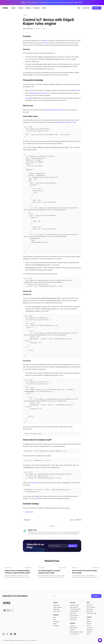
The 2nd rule (27, 361)
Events (55, 624)
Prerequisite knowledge (33, 80)
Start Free (97, 8)
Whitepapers (56, 622)
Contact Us (89, 632)
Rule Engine (27, 520)
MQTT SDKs (90, 611)
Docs (55, 617)
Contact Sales (86, 8)
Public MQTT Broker (92, 613)
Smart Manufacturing (75, 609)
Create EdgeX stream (30, 116)
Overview (27, 36)
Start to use (28, 106)
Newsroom (89, 622)
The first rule (27, 294)
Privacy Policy (34, 640)
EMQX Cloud (56, 605)
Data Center (73, 613)
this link (32, 90)
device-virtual (45, 43)
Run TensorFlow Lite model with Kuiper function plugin (85, 572)
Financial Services (74, 634)
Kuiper (46, 41)
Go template (29, 98)
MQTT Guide (90, 609)
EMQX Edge (56, 609)
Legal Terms (90, 630)
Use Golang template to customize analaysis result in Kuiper (49, 572)
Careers (89, 626)
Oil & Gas (72, 630)
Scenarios (26, 49)
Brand (88, 634)
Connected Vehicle (74, 605)
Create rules (27, 291)
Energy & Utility (74, 628)
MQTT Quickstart (91, 607)
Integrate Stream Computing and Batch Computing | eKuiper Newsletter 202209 (17, 572)
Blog (54, 619)
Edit (72, 520)
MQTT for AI (90, 605)
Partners (89, 624)
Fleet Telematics (74, 607)
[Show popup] (8, 610)
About (88, 619)
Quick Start (77, 90)
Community (56, 626)
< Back (25, 15)
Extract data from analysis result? (37, 440)
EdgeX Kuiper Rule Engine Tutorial (40, 93)
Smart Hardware (74, 615)
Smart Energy (73, 617)
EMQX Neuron (57, 611)
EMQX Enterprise (57, 607)
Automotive (73, 626)
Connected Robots (74, 611)
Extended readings (31, 504)
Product (44, 29)
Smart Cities (73, 620)
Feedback (78, 520)
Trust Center (90, 628)
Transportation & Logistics (76, 632)
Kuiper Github (29, 512)
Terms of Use (27, 640)
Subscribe (73, 546)
